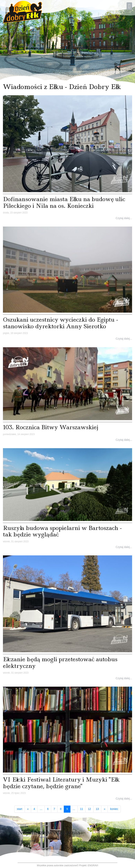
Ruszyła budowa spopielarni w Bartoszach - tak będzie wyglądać (62, 531)
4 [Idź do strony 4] (34, 809)
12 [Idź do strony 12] (89, 809)
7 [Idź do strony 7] (54, 809)
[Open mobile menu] (129, 6)
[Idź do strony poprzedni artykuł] (28, 809)
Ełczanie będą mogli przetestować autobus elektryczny (60, 662)
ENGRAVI (93, 865)
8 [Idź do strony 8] (61, 809)
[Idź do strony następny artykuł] (104, 809)
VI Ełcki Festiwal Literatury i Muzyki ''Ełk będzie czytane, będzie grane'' (61, 783)
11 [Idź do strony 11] (82, 809)
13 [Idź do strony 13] (97, 809)
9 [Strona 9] (68, 809)
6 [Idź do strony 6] (48, 809)
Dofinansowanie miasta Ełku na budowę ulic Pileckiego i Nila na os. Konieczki (64, 202)
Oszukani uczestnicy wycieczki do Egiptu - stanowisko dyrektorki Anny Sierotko (61, 323)
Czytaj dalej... (124, 218)
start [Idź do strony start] (19, 809)
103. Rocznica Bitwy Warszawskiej (50, 427)
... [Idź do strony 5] (41, 809)
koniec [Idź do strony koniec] (114, 809)
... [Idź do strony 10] (74, 809)
